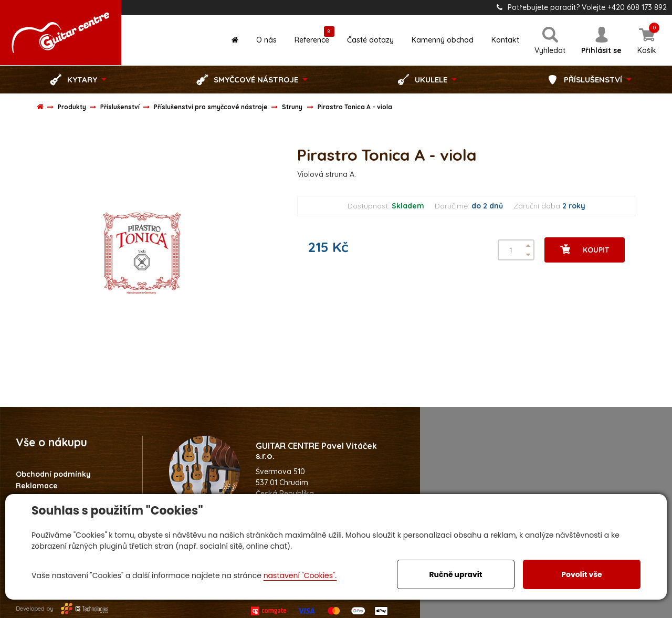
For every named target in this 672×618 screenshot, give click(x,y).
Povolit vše (581, 574)
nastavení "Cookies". (300, 575)
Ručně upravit (455, 574)
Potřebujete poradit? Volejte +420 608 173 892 (582, 7)
